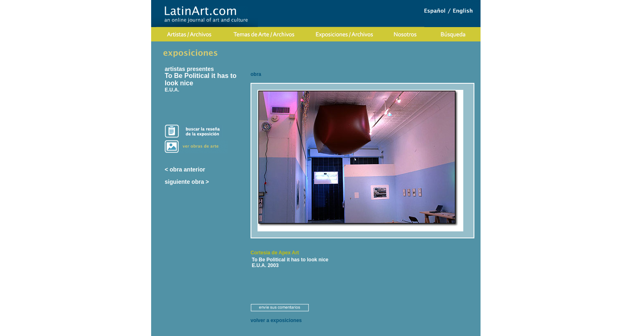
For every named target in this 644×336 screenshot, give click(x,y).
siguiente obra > (187, 182)
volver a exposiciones (276, 320)
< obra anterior (185, 169)
